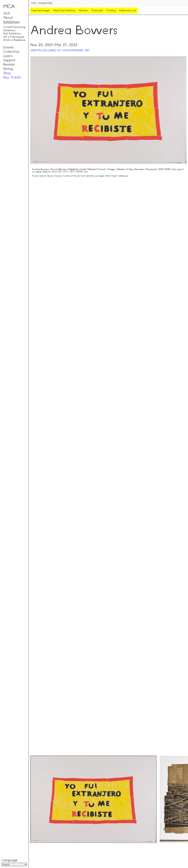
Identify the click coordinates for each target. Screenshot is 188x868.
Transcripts (97, 10)
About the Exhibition (64, 10)
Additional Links (128, 10)
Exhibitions (12, 22)
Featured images (40, 10)
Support (9, 60)
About (8, 17)
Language (9, 860)
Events (8, 47)
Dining (8, 69)
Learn (8, 56)
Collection (11, 51)
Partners (83, 10)
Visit (7, 13)
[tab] (93, 799)
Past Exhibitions (12, 34)
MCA (34, 3)
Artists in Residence (14, 40)
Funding (111, 10)
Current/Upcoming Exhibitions (14, 29)
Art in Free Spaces (14, 37)
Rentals (9, 64)
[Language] (14, 865)
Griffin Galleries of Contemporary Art (60, 50)
